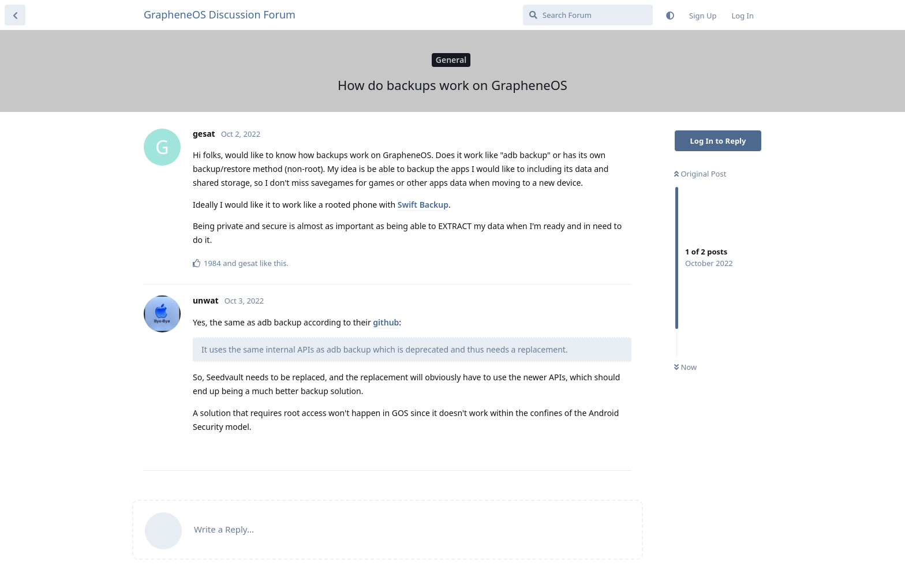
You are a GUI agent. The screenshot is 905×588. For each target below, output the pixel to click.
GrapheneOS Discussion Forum (220, 14)
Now (685, 367)
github (386, 322)
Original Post (700, 174)
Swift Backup (423, 205)
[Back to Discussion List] (15, 15)
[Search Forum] (588, 15)
